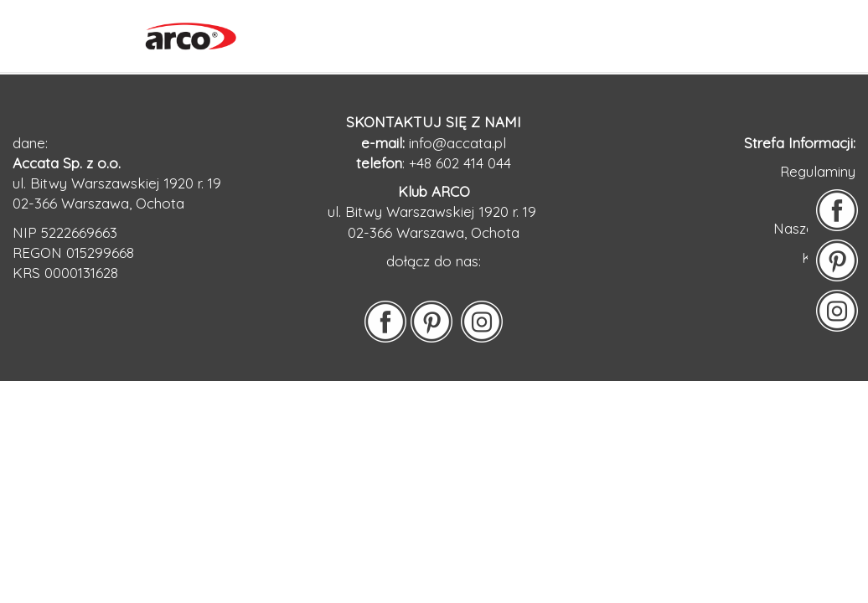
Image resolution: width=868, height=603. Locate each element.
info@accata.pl (457, 143)
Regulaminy (818, 171)
